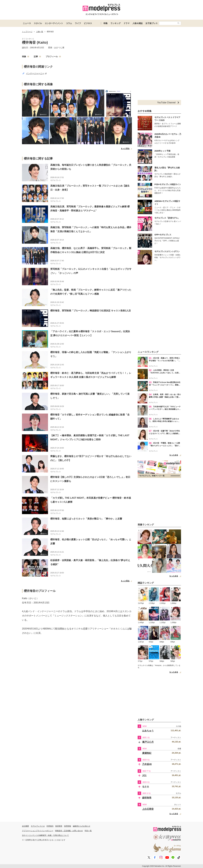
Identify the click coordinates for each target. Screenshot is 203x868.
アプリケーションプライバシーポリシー (38, 831)
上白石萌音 (148, 809)
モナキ (146, 787)
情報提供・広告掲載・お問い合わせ (69, 831)
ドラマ (127, 23)
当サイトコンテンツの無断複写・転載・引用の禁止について (45, 835)
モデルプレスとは (38, 826)
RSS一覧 (88, 831)
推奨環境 (59, 826)
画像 (26, 56)
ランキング (116, 23)
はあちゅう (148, 731)
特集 (106, 23)
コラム (69, 23)
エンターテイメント (54, 23)
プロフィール (53, 56)
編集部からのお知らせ (82, 826)
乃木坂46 (147, 764)
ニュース (27, 23)
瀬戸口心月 (148, 742)
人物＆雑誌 (138, 23)
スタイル (38, 23)
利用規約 (50, 826)
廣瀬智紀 (147, 753)
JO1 (144, 775)
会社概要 (25, 826)
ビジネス (88, 23)
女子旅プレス (152, 23)
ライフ (78, 23)
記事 (37, 56)
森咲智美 (147, 798)
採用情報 (68, 826)
